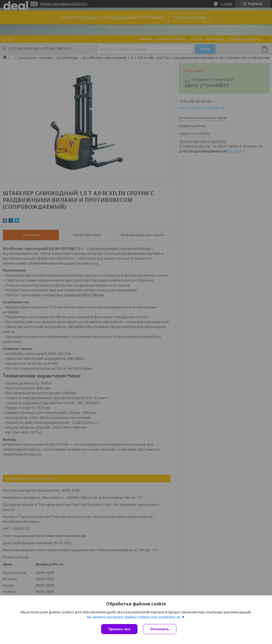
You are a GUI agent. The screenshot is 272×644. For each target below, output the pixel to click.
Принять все (119, 629)
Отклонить (160, 629)
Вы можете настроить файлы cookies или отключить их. (134, 617)
